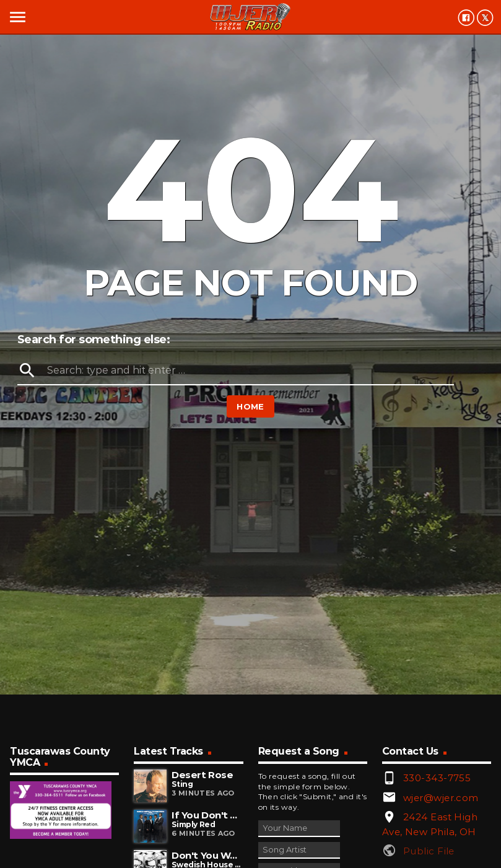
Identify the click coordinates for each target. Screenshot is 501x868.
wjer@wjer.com (441, 798)
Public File (429, 851)
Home (250, 406)
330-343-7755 (437, 778)
